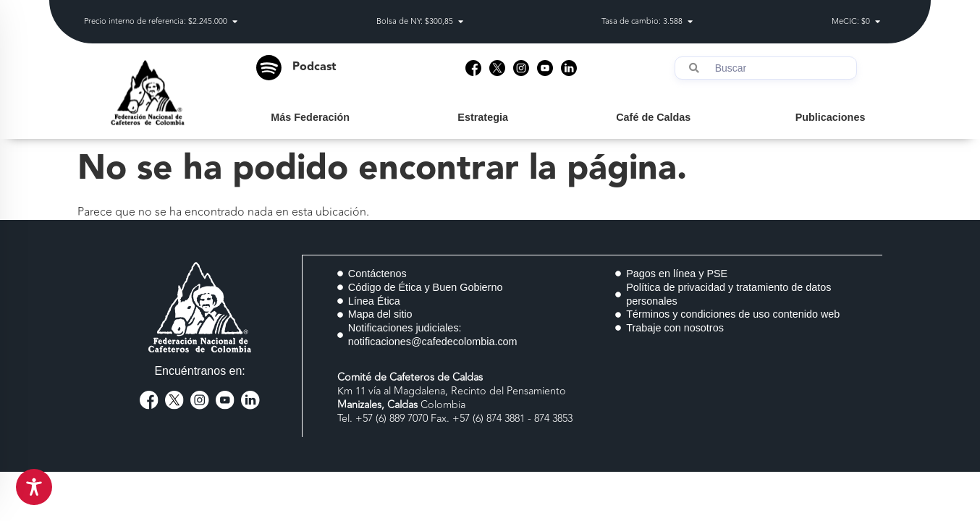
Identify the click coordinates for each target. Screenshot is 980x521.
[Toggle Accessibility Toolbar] (34, 487)
